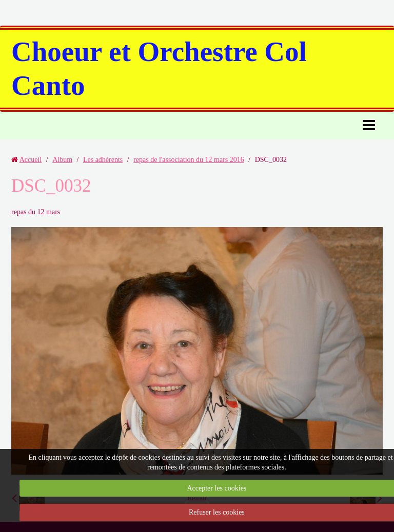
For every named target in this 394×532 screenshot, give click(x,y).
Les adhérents (103, 160)
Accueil (31, 160)
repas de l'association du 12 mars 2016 (189, 160)
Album (62, 160)
